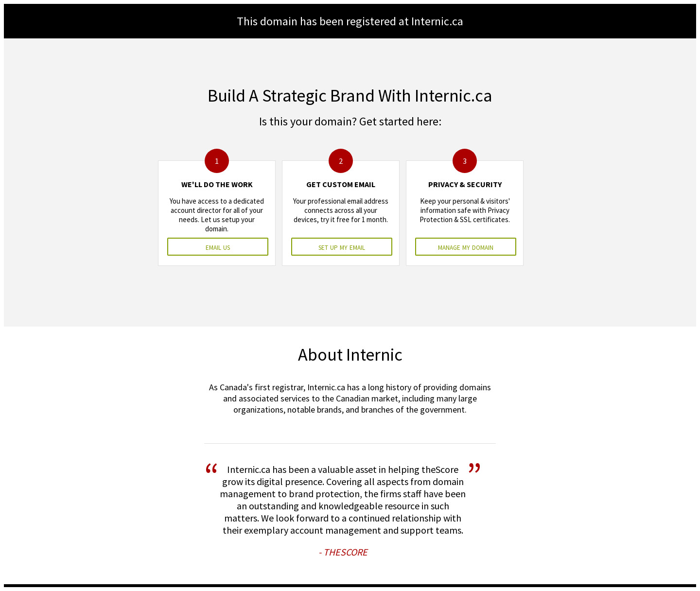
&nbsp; (350, 295)
